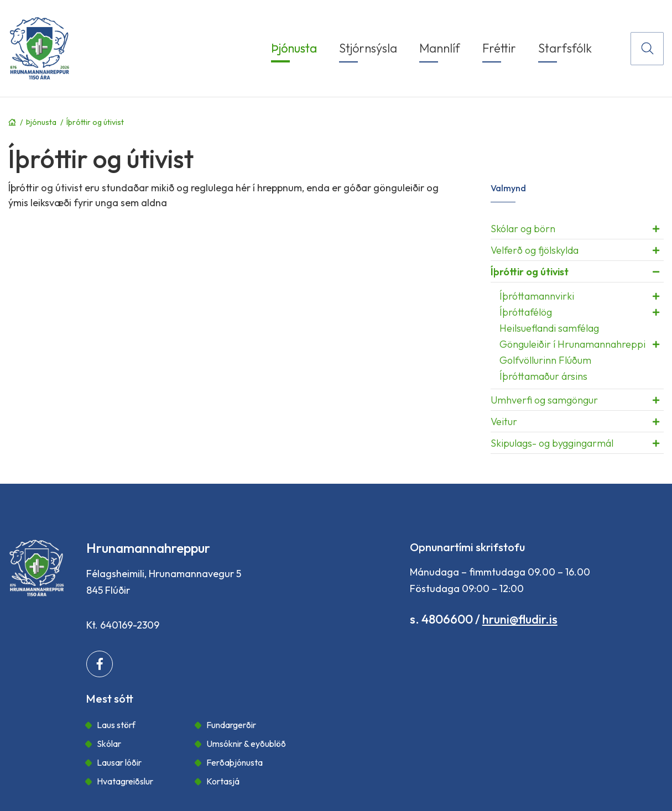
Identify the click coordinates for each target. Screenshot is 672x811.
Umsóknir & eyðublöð (246, 744)
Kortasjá (223, 781)
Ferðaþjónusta (235, 762)
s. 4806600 (441, 619)
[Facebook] (100, 664)
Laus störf (116, 725)
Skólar (109, 744)
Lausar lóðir (119, 762)
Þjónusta (41, 122)
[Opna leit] (647, 49)
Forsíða (12, 122)
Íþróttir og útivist (95, 122)
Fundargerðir (231, 725)
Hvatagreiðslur (125, 781)
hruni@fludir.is (520, 619)
